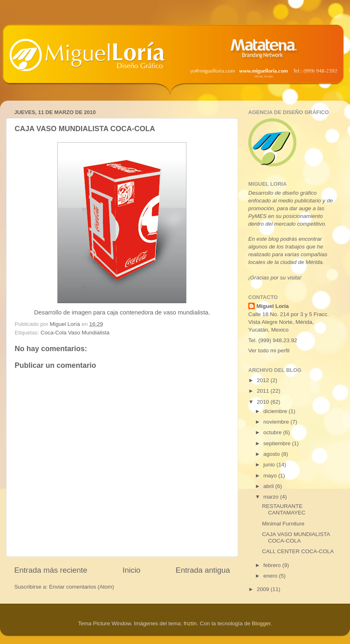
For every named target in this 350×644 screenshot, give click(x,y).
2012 (264, 380)
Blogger (261, 623)
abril (269, 486)
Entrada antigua (203, 570)
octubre (273, 432)
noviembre (277, 422)
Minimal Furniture (283, 524)
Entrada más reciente (51, 570)
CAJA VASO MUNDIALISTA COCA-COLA (296, 537)
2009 (264, 589)
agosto (272, 454)
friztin (190, 623)
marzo (272, 497)
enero (271, 576)
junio (270, 465)
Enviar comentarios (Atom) (82, 587)
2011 (264, 391)
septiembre (278, 443)
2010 (264, 402)
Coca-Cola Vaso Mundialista (75, 333)
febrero (273, 565)
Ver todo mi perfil (269, 351)
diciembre (276, 411)
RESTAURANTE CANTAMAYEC (284, 509)
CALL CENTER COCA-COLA (298, 551)
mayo (271, 476)
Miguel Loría (273, 306)
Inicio (131, 570)
